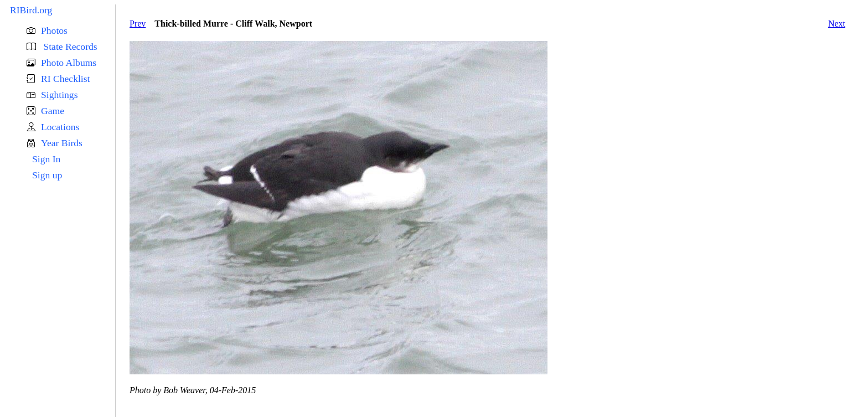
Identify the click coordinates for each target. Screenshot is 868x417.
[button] (71, 31)
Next (837, 24)
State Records (69, 47)
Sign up (47, 175)
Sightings (59, 95)
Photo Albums (69, 63)
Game (53, 111)
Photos (54, 30)
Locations (60, 127)
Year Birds (62, 143)
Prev (138, 24)
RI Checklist (65, 79)
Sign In (46, 159)
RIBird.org (31, 10)
